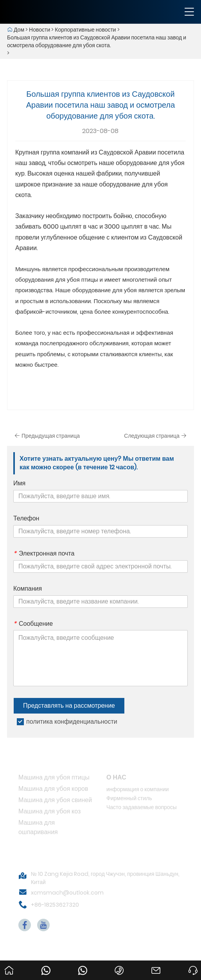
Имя (19, 483)
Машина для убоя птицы (54, 777)
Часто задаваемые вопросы (142, 807)
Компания (28, 589)
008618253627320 (84, 963)
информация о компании (138, 789)
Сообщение (33, 624)
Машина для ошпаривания (38, 827)
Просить (194, 963)
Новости (39, 30)
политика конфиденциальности (72, 722)
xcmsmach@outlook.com (67, 893)
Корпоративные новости (85, 30)
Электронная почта (44, 554)
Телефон (26, 518)
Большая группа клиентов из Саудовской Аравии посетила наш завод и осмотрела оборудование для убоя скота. (97, 41)
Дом (19, 30)
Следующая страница (155, 436)
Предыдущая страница (47, 436)
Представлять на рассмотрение (69, 706)
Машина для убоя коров (53, 789)
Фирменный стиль (129, 798)
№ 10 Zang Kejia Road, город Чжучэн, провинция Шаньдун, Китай (105, 878)
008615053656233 (47, 963)
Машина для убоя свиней (55, 800)
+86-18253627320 (55, 905)
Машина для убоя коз (49, 811)
